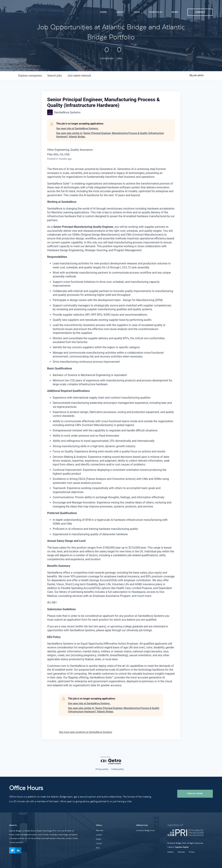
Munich (99, 843)
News (175, 12)
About (120, 12)
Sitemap (181, 852)
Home (103, 12)
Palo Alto (100, 830)
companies (30, 76)
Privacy (192, 852)
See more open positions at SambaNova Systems (86, 732)
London (99, 835)
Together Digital (182, 847)
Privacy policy (102, 769)
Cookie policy (117, 769)
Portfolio (156, 12)
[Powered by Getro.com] (111, 760)
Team (137, 12)
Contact (200, 12)
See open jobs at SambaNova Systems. (77, 128)
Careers (170, 852)
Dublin (99, 839)
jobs (55, 76)
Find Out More (195, 794)
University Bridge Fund (145, 830)
